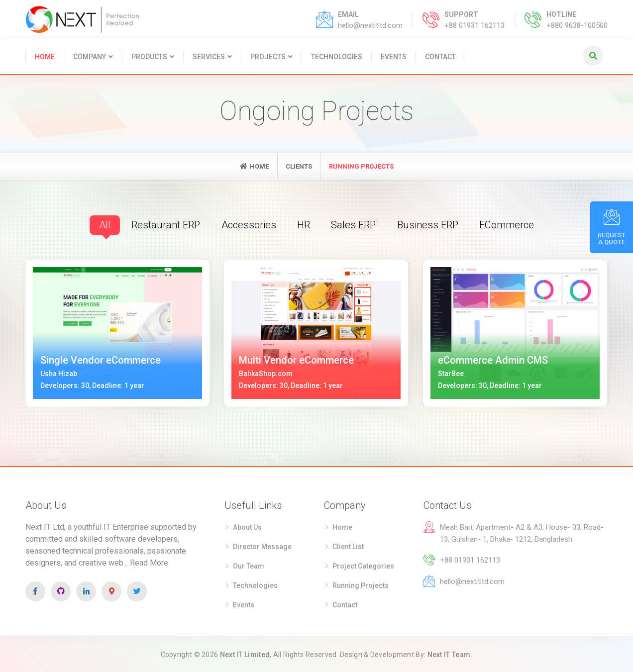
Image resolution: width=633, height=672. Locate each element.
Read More (149, 562)
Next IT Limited (245, 654)
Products (149, 57)
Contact (440, 57)
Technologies (337, 57)
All (101, 224)
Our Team (249, 565)
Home (45, 57)
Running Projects (361, 584)
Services (209, 57)
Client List (348, 546)
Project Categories (363, 565)
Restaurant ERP (162, 224)
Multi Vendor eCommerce (296, 360)
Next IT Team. (450, 654)
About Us (247, 526)
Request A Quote (612, 227)
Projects (268, 57)
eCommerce (510, 224)
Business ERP (429, 224)
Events (394, 57)
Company (90, 57)
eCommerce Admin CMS (493, 360)
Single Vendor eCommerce (101, 360)
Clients (299, 166)
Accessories (247, 224)
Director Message (262, 546)
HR (303, 224)
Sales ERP (353, 224)
